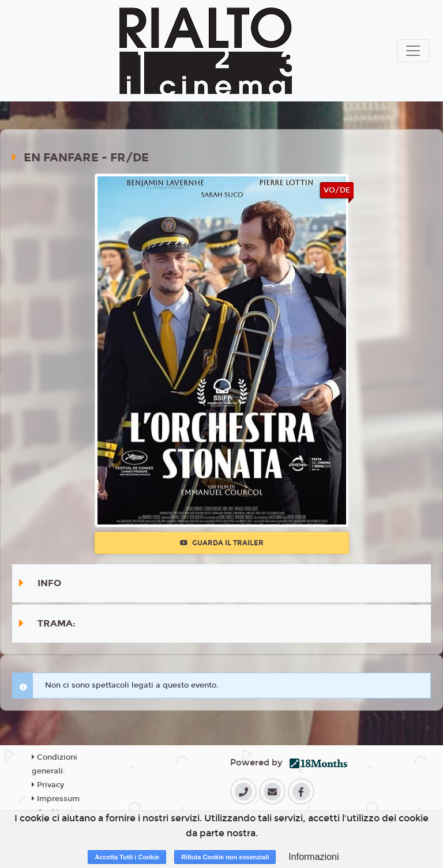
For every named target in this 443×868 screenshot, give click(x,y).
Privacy (48, 785)
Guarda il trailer (222, 543)
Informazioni (314, 857)
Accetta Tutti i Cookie (127, 857)
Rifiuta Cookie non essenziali (225, 857)
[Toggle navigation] (413, 51)
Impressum (56, 799)
